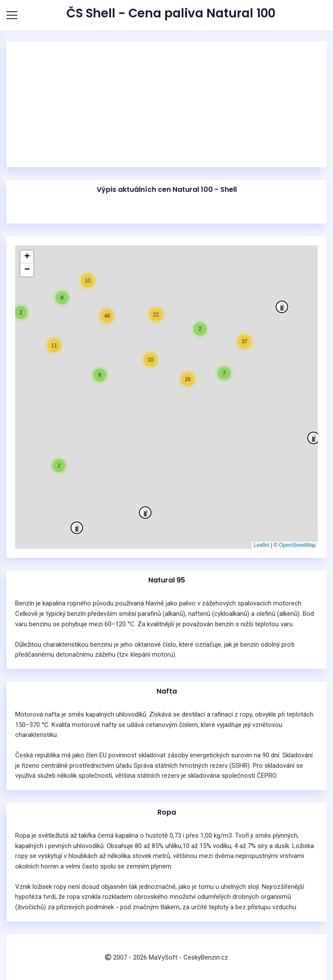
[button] (313, 438)
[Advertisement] (166, 104)
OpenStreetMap (297, 545)
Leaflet (261, 545)
